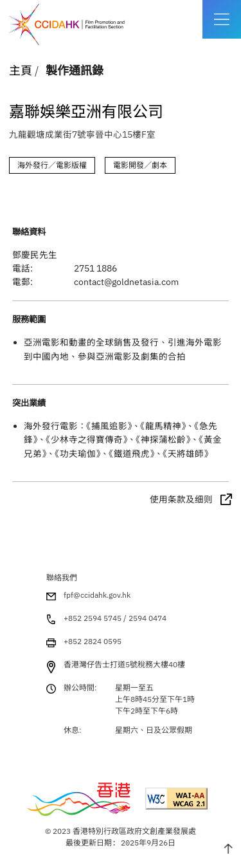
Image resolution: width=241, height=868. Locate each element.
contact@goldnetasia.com (126, 282)
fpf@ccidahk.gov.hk (97, 595)
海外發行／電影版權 (52, 165)
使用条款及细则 (181, 499)
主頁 (21, 70)
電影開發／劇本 (140, 165)
